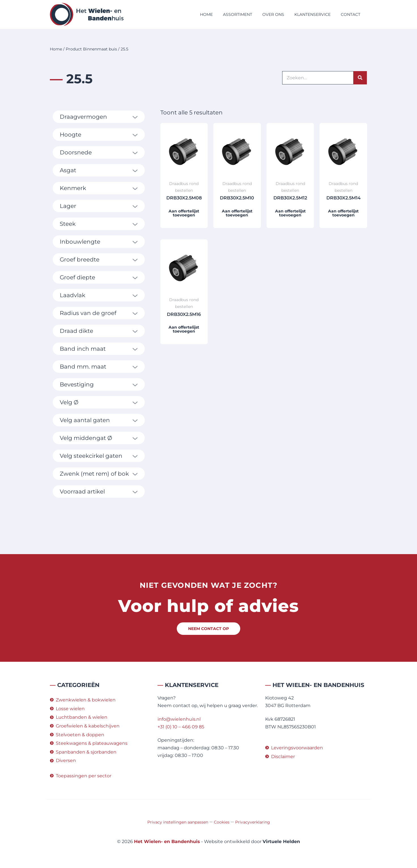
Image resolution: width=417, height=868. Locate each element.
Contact (351, 14)
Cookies (222, 822)
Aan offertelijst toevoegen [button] (184, 213)
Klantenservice (312, 14)
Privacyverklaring (253, 822)
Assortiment (238, 14)
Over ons (273, 14)
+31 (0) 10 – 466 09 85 (181, 727)
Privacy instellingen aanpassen (178, 822)
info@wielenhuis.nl (179, 719)
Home (206, 14)
